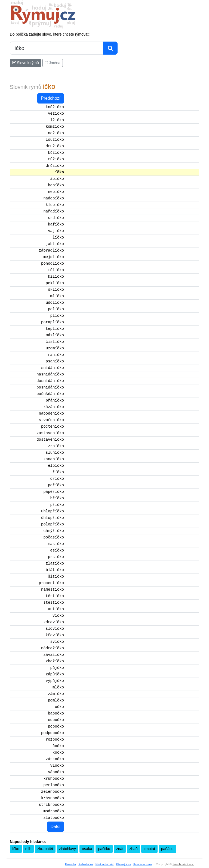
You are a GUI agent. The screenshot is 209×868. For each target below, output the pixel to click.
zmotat (149, 849)
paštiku (104, 849)
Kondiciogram (142, 864)
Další (56, 827)
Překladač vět (105, 864)
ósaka (87, 849)
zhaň (133, 849)
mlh (28, 849)
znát (120, 849)
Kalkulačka (86, 864)
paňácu (167, 849)
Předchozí (51, 98)
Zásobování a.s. (183, 864)
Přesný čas (123, 864)
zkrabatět (45, 849)
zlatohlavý (67, 849)
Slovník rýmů (26, 63)
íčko (16, 849)
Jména (53, 63)
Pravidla (70, 864)
